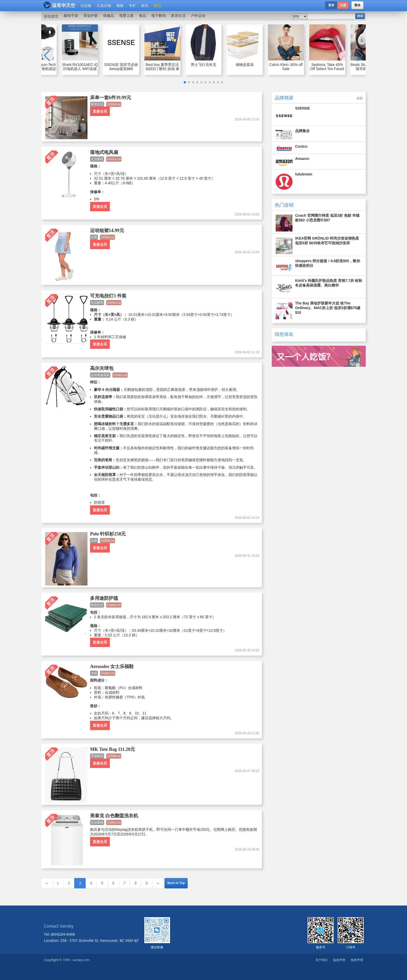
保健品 (108, 16)
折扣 (157, 5)
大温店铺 (104, 5)
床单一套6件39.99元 (111, 98)
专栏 (132, 5)
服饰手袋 (71, 16)
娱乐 (145, 5)
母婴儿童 (126, 16)
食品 (143, 16)
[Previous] (47, 883)
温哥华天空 (59, 5)
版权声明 (339, 960)
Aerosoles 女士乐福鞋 (112, 666)
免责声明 (357, 960)
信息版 (86, 5)
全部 (359, 98)
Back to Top (176, 883)
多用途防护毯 (104, 598)
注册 (343, 5)
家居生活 (178, 16)
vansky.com (81, 960)
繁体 (357, 5)
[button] (185, 82)
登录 (331, 5)
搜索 (360, 16)
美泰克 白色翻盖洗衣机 (114, 816)
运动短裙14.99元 (107, 230)
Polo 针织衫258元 (108, 534)
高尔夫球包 (102, 368)
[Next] (158, 883)
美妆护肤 (91, 16)
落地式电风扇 (104, 152)
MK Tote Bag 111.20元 (113, 749)
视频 (120, 5)
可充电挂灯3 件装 (108, 296)
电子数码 (159, 16)
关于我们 (322, 960)
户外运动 (198, 16)
